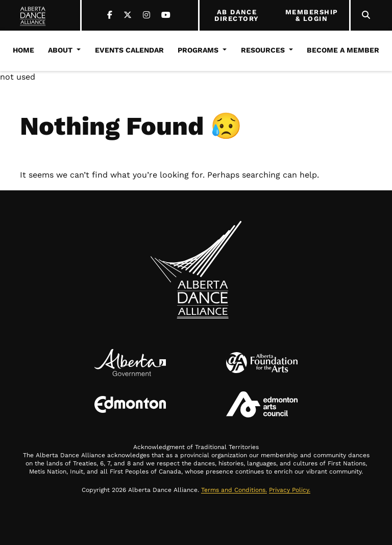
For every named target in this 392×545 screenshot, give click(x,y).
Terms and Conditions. (234, 490)
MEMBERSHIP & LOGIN (312, 16)
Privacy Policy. (290, 490)
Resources (263, 50)
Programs (198, 50)
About (60, 50)
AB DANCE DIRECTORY (237, 16)
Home (23, 50)
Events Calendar (129, 50)
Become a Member (343, 50)
